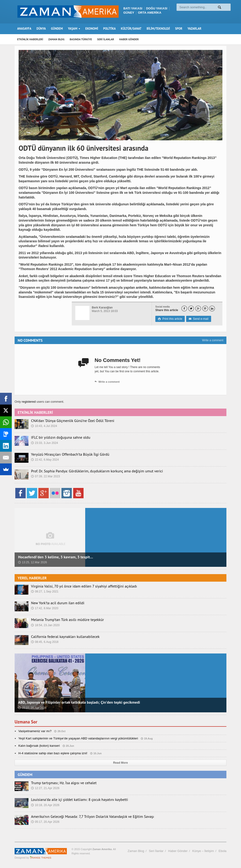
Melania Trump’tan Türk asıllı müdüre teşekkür (63, 620)
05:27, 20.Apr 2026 (32, 708)
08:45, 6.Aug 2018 (44, 642)
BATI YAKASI (133, 8)
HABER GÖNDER (129, 39)
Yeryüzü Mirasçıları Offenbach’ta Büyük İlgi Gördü (66, 454)
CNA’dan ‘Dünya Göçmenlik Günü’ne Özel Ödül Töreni (68, 421)
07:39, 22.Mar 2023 (45, 476)
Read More (120, 763)
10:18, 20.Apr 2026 (45, 805)
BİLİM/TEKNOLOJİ (158, 29)
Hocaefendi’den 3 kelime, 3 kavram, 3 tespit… (55, 557)
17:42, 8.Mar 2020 (44, 608)
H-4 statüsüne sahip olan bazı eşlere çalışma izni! (52, 753)
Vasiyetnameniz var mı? (35, 731)
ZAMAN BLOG (56, 39)
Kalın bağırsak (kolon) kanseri (39, 746)
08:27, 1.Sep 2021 (44, 591)
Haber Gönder (178, 851)
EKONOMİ (92, 29)
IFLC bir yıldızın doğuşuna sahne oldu (57, 437)
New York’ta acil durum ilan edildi (55, 603)
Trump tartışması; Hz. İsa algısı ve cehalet (60, 783)
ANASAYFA (24, 29)
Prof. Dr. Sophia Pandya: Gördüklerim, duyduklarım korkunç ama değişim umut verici (90, 471)
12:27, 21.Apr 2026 (45, 788)
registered (29, 402)
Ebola (223, 851)
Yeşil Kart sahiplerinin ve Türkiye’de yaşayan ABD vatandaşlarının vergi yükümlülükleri (77, 738)
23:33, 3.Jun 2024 (44, 443)
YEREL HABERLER (32, 578)
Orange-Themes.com (41, 858)
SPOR (179, 29)
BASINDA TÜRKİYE (81, 39)
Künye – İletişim (203, 851)
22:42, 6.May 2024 (45, 459)
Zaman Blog (136, 851)
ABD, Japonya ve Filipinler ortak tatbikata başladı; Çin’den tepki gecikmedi (78, 702)
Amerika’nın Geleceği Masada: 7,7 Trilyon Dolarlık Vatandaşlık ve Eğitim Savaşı (86, 816)
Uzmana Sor (27, 722)
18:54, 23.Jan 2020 (45, 625)
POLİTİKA (110, 29)
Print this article (170, 319)
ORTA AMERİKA (150, 13)
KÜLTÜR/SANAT (131, 29)
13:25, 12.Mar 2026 (32, 562)
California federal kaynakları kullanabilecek (61, 637)
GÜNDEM (57, 29)
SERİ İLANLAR (106, 39)
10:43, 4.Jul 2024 (44, 426)
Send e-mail (198, 319)
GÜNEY (129, 13)
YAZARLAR (195, 29)
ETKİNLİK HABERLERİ (30, 39)
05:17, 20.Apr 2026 (45, 822)
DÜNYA (41, 29)
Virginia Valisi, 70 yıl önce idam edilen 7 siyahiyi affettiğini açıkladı (78, 586)
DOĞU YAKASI (157, 8)
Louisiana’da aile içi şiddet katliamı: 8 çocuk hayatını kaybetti (74, 799)
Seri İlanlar (156, 851)
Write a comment (213, 340)
